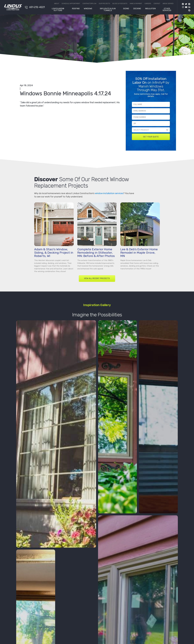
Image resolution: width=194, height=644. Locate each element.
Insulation (150, 9)
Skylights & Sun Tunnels (108, 10)
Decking (137, 9)
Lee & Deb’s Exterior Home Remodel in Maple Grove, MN (139, 253)
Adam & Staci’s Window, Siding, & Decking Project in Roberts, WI (54, 253)
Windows (88, 9)
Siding (126, 9)
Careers (148, 4)
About (57, 4)
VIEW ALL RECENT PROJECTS (97, 278)
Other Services (167, 10)
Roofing (76, 9)
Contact (157, 4)
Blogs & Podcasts (120, 4)
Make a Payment (136, 4)
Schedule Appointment (71, 4)
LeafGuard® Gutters (58, 10)
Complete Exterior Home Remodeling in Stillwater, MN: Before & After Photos (96, 253)
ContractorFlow (89, 4)
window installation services (109, 193)
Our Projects (104, 4)
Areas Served (168, 4)
